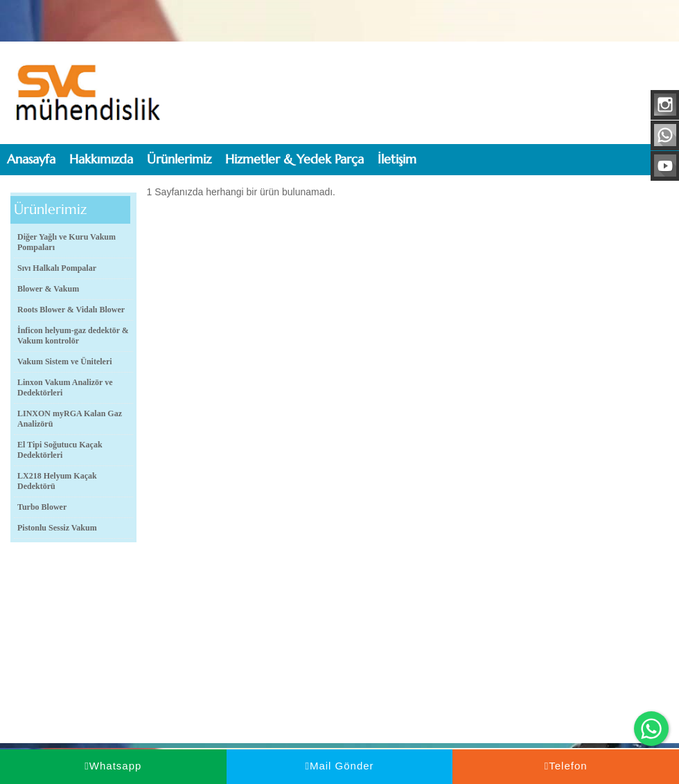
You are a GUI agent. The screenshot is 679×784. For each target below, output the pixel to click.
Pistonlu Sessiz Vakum (57, 528)
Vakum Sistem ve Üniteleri (65, 362)
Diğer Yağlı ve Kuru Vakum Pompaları (67, 242)
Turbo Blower (42, 507)
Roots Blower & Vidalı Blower (71, 310)
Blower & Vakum (48, 289)
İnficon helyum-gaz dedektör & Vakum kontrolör (73, 336)
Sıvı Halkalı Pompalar (57, 268)
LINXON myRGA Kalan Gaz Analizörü (70, 419)
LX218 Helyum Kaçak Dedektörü (57, 481)
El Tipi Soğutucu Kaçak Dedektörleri (60, 450)
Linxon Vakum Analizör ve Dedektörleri (65, 387)
